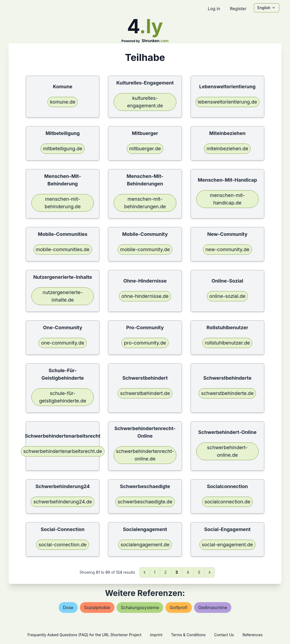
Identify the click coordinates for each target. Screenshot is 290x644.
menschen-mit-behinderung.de (62, 203)
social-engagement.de (227, 545)
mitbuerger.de (145, 149)
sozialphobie (97, 608)
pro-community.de (145, 343)
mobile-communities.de (63, 249)
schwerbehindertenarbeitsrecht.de (63, 451)
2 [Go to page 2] (166, 572)
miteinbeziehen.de (227, 149)
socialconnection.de (227, 502)
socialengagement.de (145, 545)
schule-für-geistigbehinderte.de (63, 397)
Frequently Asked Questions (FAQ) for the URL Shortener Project (84, 635)
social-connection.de (63, 545)
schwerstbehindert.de (145, 393)
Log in (214, 9)
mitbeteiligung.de (63, 149)
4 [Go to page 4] (188, 572)
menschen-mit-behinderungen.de (145, 203)
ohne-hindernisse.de (145, 296)
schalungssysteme (140, 608)
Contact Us (224, 635)
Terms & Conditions (188, 635)
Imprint (156, 635)
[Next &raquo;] (210, 572)
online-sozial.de (227, 296)
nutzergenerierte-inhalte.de (63, 296)
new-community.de (227, 249)
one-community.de (63, 343)
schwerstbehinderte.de (227, 393)
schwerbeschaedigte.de (145, 502)
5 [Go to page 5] (199, 572)
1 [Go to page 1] (155, 572)
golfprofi (179, 608)
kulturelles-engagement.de (145, 102)
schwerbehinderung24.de (63, 502)
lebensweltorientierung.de (228, 102)
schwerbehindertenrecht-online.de (145, 455)
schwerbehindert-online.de (227, 451)
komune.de (63, 102)
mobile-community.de (145, 249)
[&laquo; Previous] (144, 572)
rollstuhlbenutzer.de (227, 343)
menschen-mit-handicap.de (227, 199)
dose (68, 608)
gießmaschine (213, 608)
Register (238, 9)
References (253, 635)
